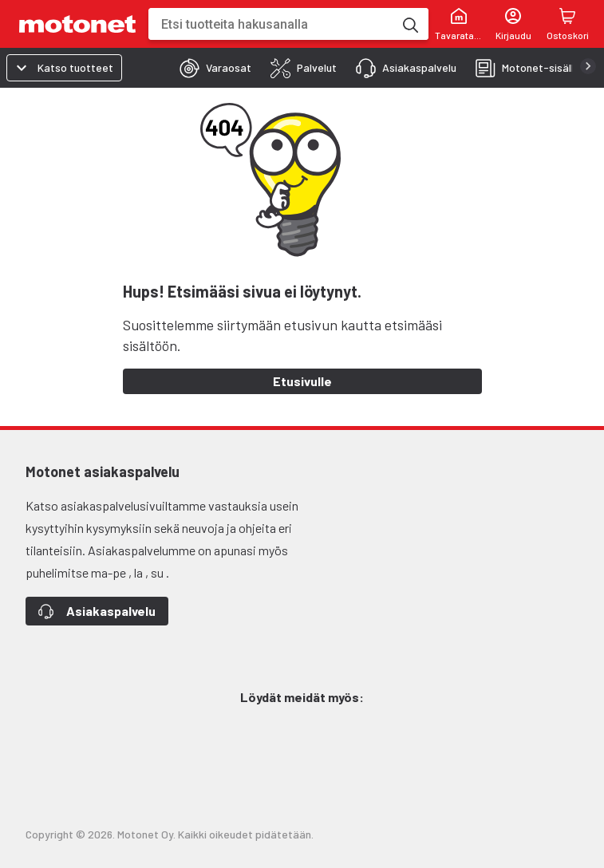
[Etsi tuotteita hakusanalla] (409, 24)
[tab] (211, 68)
